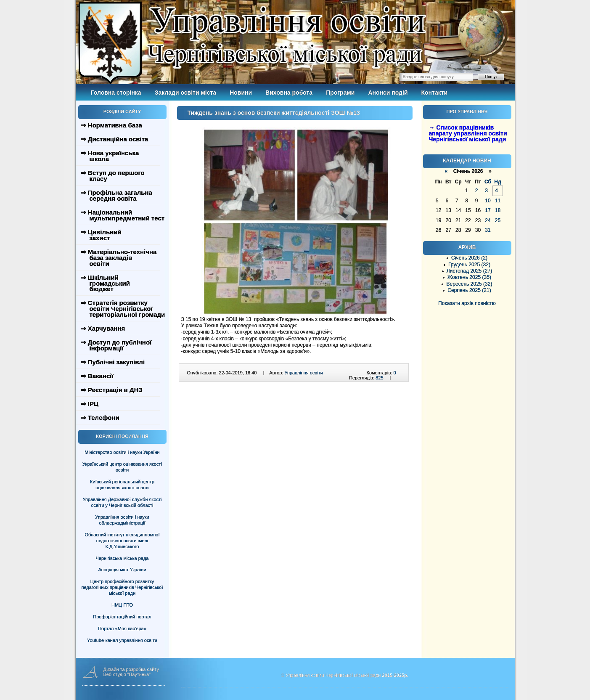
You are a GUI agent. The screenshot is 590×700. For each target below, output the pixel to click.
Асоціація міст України (122, 570)
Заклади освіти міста (185, 93)
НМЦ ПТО (122, 605)
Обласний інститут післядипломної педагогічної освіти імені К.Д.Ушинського (122, 541)
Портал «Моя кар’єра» (122, 628)
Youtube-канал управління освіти (122, 640)
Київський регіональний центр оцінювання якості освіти (122, 485)
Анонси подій (388, 93)
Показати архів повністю (467, 303)
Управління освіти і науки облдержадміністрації (122, 520)
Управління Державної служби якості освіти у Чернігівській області (122, 502)
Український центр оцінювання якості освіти (122, 467)
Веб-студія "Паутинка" (127, 674)
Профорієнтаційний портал (122, 617)
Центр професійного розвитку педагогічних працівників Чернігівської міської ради (122, 587)
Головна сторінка (116, 93)
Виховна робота (289, 93)
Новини (241, 93)
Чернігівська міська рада (122, 558)
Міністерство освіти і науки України (122, 452)
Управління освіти (304, 373)
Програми (340, 93)
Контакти (435, 93)
